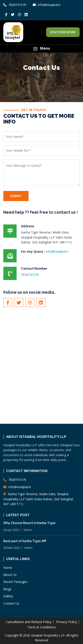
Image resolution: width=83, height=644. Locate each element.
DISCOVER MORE (63, 32)
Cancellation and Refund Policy (29, 622)
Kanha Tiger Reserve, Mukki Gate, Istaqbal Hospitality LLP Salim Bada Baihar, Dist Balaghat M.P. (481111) (38, 499)
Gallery (8, 596)
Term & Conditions (41, 627)
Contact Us (11, 603)
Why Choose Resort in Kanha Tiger (29, 523)
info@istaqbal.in (57, 251)
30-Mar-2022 (12, 548)
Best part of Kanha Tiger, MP (25, 541)
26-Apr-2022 (11, 530)
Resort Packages (15, 582)
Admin (28, 530)
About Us (10, 575)
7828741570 (15, 5)
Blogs (7, 589)
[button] (41, 49)
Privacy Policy (67, 622)
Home (8, 568)
